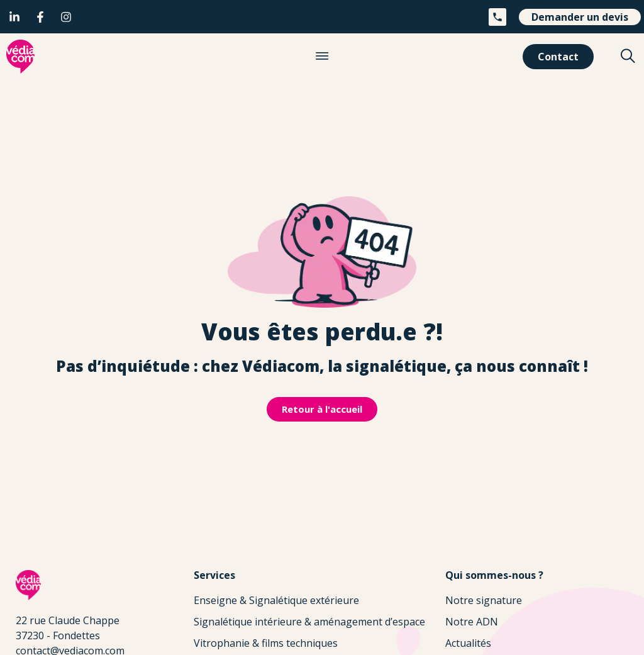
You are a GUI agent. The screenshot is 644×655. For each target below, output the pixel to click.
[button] (322, 57)
